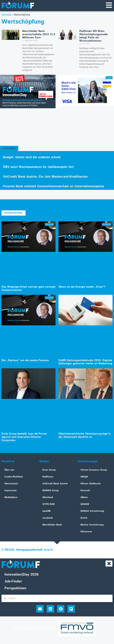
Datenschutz (11, 484)
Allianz (84, 498)
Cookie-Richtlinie (14, 477)
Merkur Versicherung (92, 525)
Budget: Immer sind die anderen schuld (32, 158)
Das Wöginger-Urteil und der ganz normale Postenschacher (28, 289)
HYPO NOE (49, 505)
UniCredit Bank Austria (55, 484)
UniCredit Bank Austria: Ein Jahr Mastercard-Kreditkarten (45, 177)
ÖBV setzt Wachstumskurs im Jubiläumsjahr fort (38, 167)
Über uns (9, 470)
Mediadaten (11, 498)
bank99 (46, 511)
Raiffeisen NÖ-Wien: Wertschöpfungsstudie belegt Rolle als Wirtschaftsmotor (94, 36)
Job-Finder (13, 582)
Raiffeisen (48, 477)
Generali (85, 491)
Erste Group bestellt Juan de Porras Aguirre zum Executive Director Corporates (24, 437)
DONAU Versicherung (92, 511)
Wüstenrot (86, 532)
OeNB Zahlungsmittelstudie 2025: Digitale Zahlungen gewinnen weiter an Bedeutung (85, 362)
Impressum (11, 491)
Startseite (6, 15)
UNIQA (84, 477)
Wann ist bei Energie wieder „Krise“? (82, 287)
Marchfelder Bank (52, 525)
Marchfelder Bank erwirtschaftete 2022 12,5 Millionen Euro (39, 35)
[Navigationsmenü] (109, 5)
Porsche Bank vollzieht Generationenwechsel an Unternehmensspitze (54, 187)
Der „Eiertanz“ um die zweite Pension (25, 361)
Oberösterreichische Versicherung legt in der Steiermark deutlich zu (85, 436)
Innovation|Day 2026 (22, 575)
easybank (48, 518)
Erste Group (49, 470)
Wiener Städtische (91, 484)
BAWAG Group (51, 491)
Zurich (84, 518)
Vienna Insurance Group (94, 470)
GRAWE (85, 505)
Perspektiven (15, 589)
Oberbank (48, 498)
